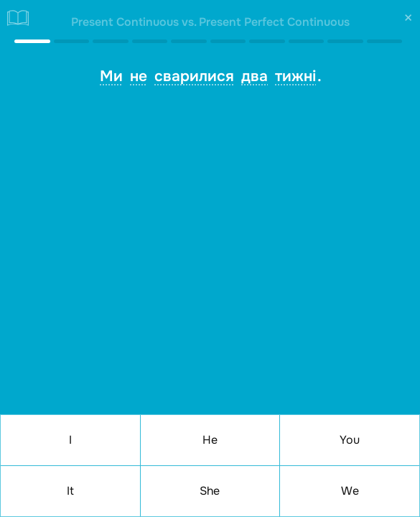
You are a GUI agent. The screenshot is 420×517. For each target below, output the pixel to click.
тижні (295, 76)
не (139, 76)
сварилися (194, 76)
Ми (111, 76)
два (255, 76)
